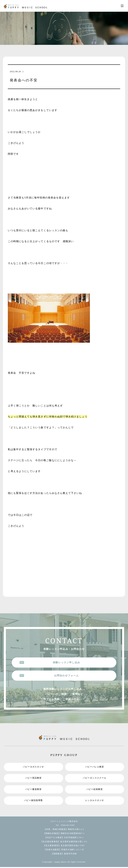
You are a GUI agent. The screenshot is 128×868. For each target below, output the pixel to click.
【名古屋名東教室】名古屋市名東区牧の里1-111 (64, 843)
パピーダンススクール (95, 778)
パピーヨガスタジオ (34, 767)
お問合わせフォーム (66, 676)
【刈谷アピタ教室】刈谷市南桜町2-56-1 (64, 838)
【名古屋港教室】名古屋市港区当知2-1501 (64, 847)
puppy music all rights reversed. (70, 863)
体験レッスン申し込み (66, 663)
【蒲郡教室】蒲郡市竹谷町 (64, 855)
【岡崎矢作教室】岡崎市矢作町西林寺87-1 (64, 834)
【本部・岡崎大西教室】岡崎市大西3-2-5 (64, 830)
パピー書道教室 (34, 790)
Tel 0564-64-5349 (64, 826)
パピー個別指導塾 (33, 801)
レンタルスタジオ (95, 801)
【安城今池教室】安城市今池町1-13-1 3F (64, 851)
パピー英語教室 (34, 778)
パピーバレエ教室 (95, 767)
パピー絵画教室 (94, 790)
